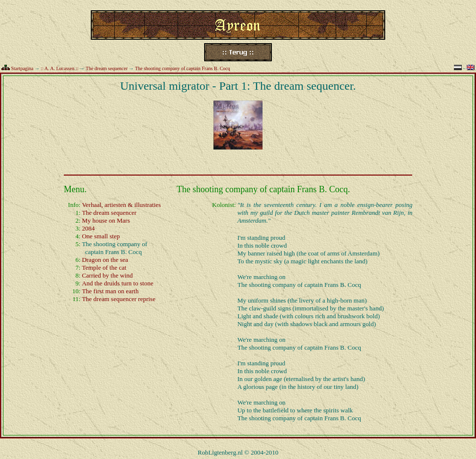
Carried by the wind (107, 275)
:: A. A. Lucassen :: (60, 68)
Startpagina (23, 68)
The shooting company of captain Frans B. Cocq (183, 68)
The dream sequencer (107, 68)
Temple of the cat (104, 268)
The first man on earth (110, 291)
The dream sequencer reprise (119, 299)
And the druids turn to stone (118, 283)
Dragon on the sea (105, 260)
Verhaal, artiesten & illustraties (121, 205)
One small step (101, 236)
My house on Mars (106, 220)
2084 (88, 228)
